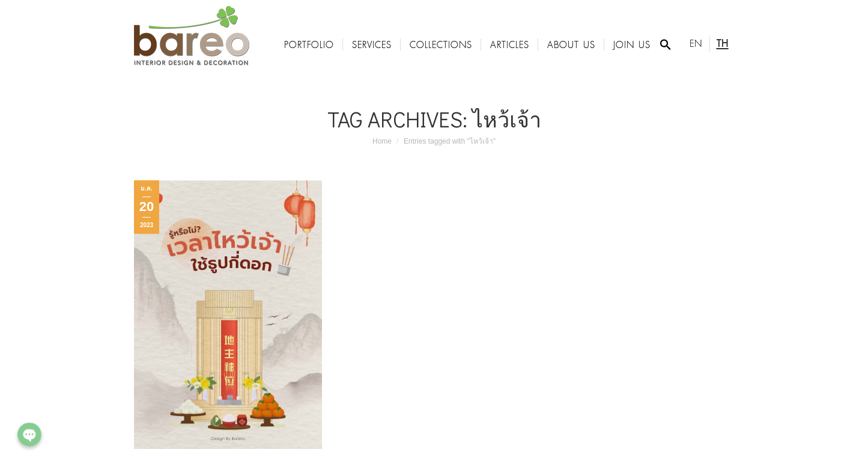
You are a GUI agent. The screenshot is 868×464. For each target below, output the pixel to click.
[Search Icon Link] (666, 44)
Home (382, 141)
